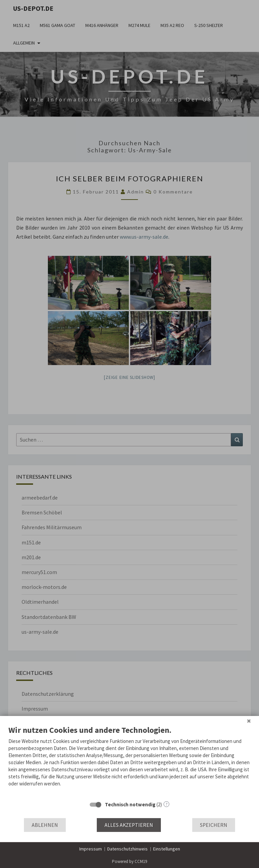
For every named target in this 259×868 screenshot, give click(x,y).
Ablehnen (45, 825)
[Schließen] (249, 721)
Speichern (214, 825)
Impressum (91, 849)
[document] (129, 761)
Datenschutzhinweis (127, 849)
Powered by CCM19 (129, 861)
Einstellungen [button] (167, 849)
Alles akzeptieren (129, 825)
